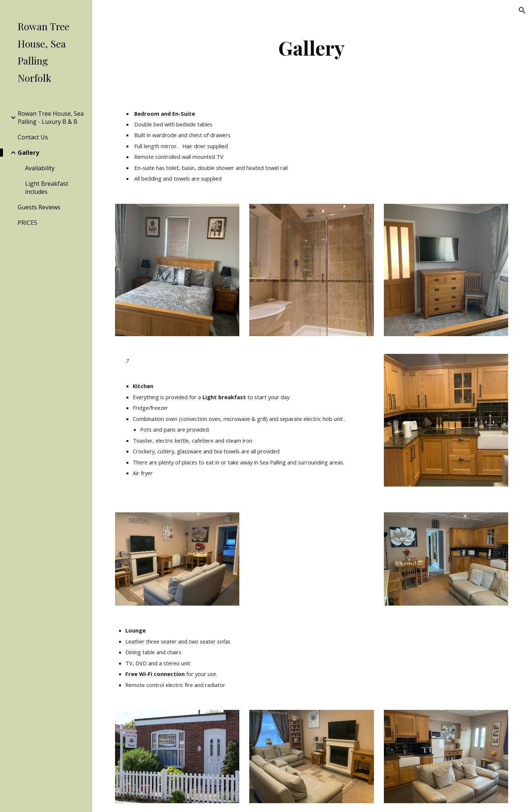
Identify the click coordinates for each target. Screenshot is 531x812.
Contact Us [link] (33, 137)
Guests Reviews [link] (39, 207)
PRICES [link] (27, 223)
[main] (312, 48)
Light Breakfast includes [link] (47, 188)
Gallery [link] (28, 153)
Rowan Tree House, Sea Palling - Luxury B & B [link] (51, 118)
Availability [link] (40, 168)
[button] (522, 10)
